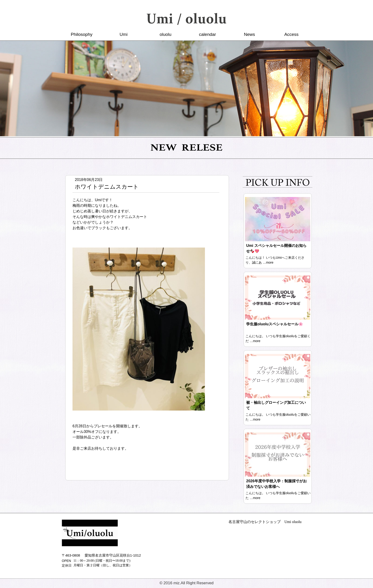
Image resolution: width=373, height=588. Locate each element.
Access (291, 34)
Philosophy (82, 34)
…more (268, 262)
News (249, 34)
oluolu (166, 34)
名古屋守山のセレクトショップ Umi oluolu (265, 522)
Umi (124, 34)
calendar (208, 34)
